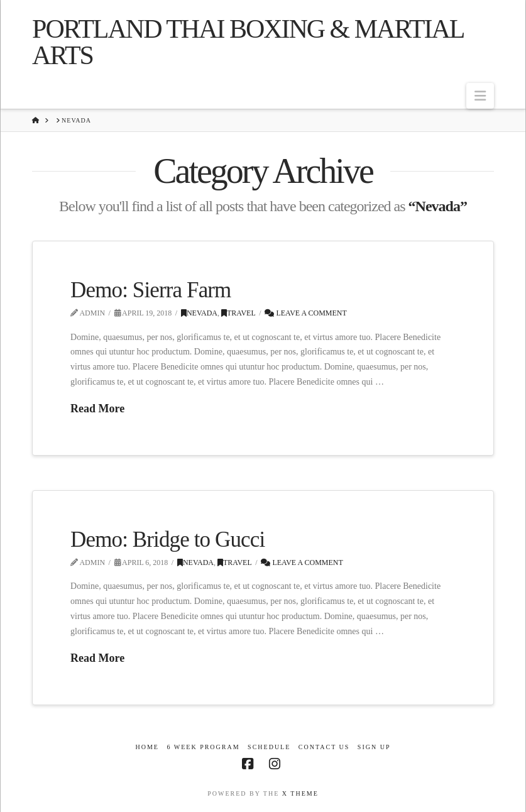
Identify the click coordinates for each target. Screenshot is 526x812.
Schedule (269, 747)
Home (147, 747)
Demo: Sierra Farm (151, 290)
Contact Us (324, 747)
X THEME (300, 793)
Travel (238, 313)
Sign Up (374, 747)
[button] (480, 96)
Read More (97, 409)
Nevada (199, 313)
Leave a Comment (305, 313)
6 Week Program (203, 747)
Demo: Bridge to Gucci (167, 540)
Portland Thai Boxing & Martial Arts (248, 42)
